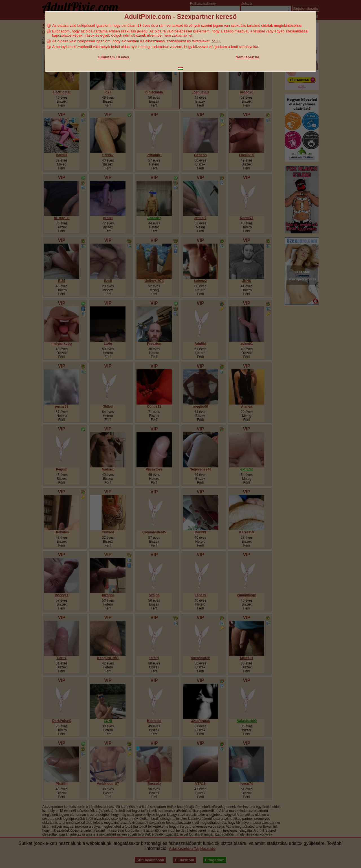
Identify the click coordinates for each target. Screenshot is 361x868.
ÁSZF (216, 41)
